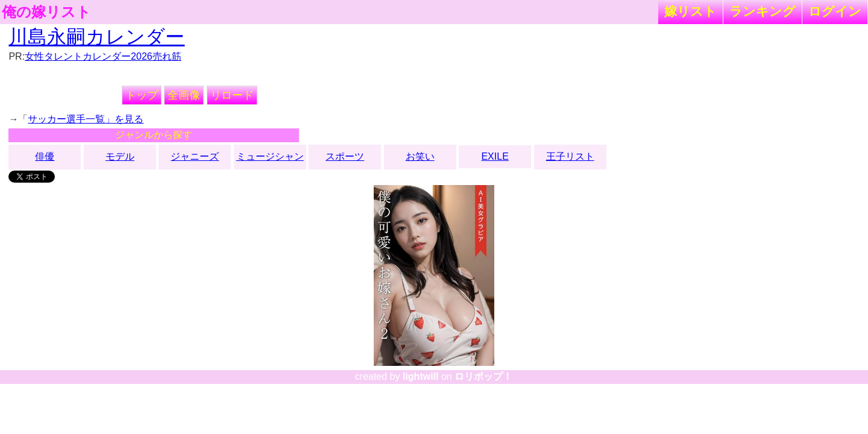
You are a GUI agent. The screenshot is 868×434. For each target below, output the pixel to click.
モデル (120, 156)
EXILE (495, 156)
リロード (232, 95)
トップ (142, 95)
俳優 (45, 156)
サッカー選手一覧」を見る (86, 119)
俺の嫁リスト (46, 12)
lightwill (421, 376)
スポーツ (345, 156)
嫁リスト (690, 11)
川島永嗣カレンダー (96, 37)
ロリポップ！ (483, 376)
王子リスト (570, 156)
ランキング (763, 11)
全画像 (184, 95)
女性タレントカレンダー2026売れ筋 (103, 56)
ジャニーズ (195, 156)
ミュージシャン (270, 156)
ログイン (835, 11)
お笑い (420, 156)
